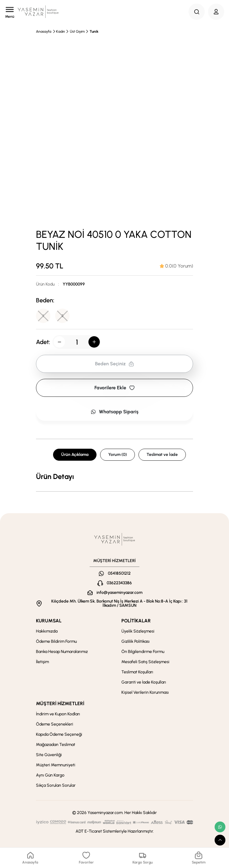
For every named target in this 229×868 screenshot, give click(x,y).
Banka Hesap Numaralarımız (62, 652)
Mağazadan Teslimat (56, 745)
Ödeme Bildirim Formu (56, 641)
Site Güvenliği (49, 755)
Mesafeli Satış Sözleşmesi (145, 662)
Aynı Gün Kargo (50, 775)
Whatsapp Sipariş (115, 412)
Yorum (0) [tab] (117, 455)
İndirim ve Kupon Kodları (58, 714)
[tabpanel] (115, 477)
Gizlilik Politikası (135, 641)
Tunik (94, 31)
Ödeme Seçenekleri (55, 724)
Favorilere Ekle (115, 388)
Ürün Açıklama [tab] (75, 455)
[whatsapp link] (220, 827)
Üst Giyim (77, 31)
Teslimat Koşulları (137, 672)
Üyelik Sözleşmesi (138, 631)
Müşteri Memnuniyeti (56, 765)
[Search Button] (197, 12)
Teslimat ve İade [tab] (162, 455)
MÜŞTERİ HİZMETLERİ (60, 703)
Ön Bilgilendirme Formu (143, 652)
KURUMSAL (49, 621)
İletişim (42, 662)
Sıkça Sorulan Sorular (56, 785)
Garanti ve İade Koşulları (144, 682)
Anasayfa (44, 31)
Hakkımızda (47, 631)
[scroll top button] (220, 840)
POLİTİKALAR (136, 621)
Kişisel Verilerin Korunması (145, 692)
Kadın (61, 31)
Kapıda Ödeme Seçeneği (59, 734)
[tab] (176, 266)
